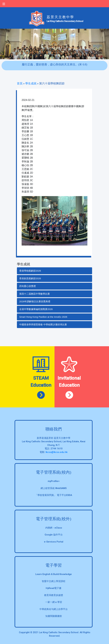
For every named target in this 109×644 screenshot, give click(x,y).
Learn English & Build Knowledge (54, 574)
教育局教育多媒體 (54, 595)
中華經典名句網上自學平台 (54, 609)
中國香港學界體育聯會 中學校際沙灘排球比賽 (43, 325)
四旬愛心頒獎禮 (27, 286)
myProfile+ (54, 481)
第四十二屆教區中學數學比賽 (35, 294)
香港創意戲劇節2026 (30, 278)
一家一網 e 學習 (54, 602)
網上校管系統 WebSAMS (54, 488)
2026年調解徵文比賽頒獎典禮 (35, 301)
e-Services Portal (54, 542)
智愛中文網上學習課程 (54, 581)
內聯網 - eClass (54, 528)
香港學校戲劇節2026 (30, 271)
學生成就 (31, 83)
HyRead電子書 (54, 588)
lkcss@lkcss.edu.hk (57, 452)
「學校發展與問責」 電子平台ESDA (54, 495)
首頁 (20, 83)
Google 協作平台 (54, 535)
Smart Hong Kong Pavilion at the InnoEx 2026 (43, 317)
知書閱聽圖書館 (54, 616)
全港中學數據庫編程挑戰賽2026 (36, 309)
